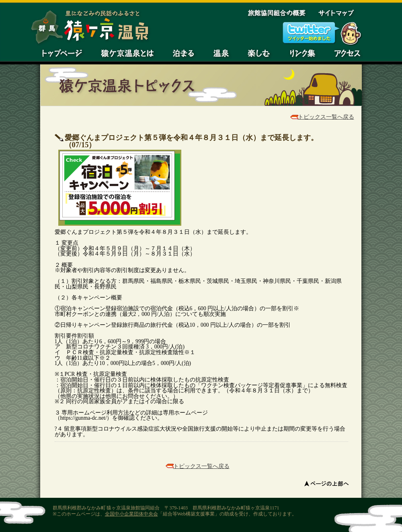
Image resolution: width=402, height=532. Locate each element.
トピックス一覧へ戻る (326, 117)
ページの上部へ (327, 483)
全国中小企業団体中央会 (131, 514)
